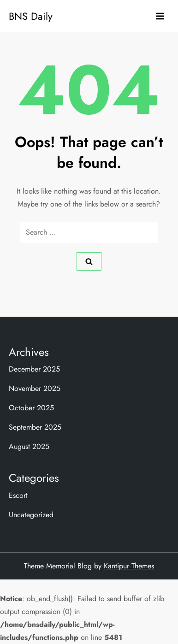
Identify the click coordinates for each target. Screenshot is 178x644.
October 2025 (31, 408)
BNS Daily (31, 16)
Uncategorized (31, 515)
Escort (18, 495)
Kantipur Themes (129, 566)
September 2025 (35, 427)
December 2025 (34, 369)
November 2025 (35, 388)
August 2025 (29, 446)
